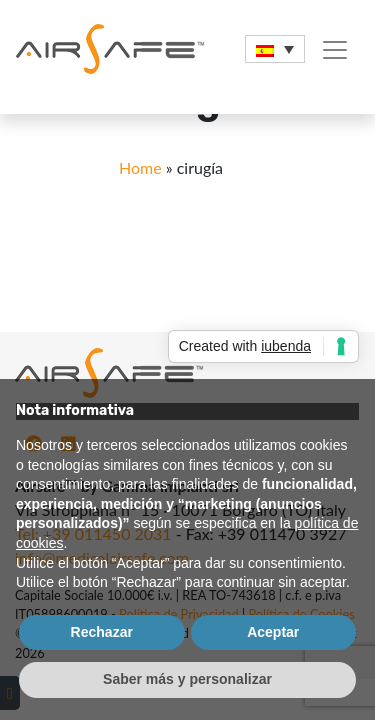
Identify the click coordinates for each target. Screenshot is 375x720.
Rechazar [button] (102, 632)
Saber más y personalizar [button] (187, 679)
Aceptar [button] (273, 632)
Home (140, 167)
